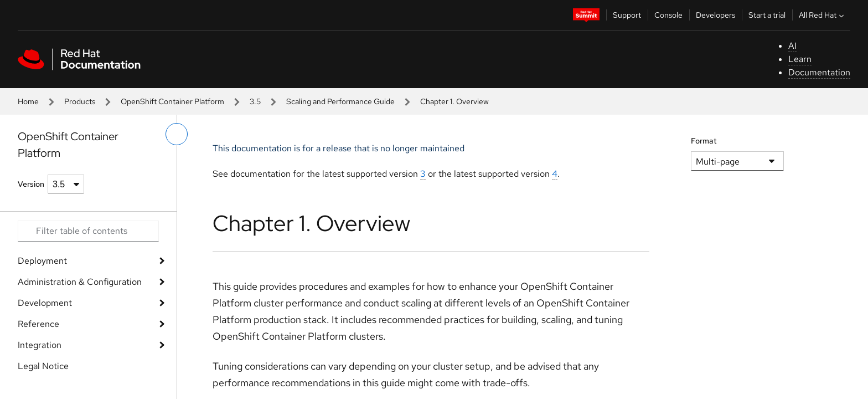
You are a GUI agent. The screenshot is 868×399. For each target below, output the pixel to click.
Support (627, 15)
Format (704, 141)
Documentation (819, 72)
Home (28, 101)
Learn (800, 59)
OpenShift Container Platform (172, 101)
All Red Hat (823, 15)
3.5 (255, 101)
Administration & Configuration (80, 282)
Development (45, 303)
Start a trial (767, 15)
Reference (38, 324)
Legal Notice (43, 366)
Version (31, 184)
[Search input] (88, 231)
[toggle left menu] (177, 134)
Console (668, 15)
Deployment (42, 261)
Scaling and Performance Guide (340, 101)
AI (792, 46)
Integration (40, 345)
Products (80, 101)
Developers (715, 15)
